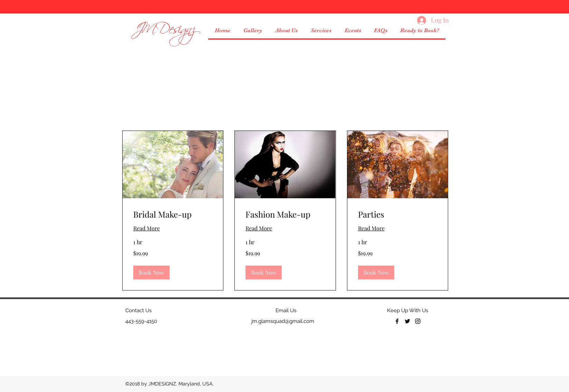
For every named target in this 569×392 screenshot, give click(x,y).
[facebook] (397, 321)
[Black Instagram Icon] (418, 321)
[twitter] (407, 321)
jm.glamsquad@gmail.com (283, 321)
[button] (321, 31)
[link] (173, 214)
